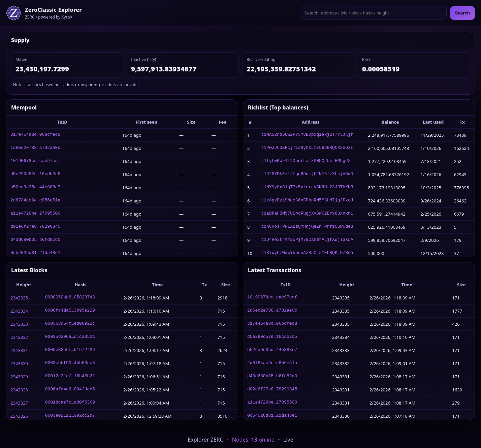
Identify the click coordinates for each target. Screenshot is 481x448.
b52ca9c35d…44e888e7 (35, 188)
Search (462, 13)
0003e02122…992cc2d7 (70, 416)
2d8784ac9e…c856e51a (35, 201)
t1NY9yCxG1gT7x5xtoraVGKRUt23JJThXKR (307, 188)
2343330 (19, 363)
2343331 (19, 350)
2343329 (19, 377)
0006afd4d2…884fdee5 (70, 390)
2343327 (19, 403)
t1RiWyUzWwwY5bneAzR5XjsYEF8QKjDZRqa (307, 253)
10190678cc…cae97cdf (35, 161)
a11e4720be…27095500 (35, 214)
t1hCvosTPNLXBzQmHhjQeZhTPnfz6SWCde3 (307, 227)
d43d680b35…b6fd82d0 (35, 240)
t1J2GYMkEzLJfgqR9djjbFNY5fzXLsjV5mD (307, 174)
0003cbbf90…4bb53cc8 (70, 363)
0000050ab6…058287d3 (70, 298)
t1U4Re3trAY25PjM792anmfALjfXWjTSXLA (307, 240)
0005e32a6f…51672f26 (70, 350)
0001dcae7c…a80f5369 (70, 403)
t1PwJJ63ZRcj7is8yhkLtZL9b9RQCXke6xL (307, 148)
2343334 (19, 311)
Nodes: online (253, 440)
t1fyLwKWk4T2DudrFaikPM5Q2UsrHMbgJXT (307, 161)
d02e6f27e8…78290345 (35, 227)
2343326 (19, 416)
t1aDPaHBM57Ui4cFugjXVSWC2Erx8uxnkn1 (307, 214)
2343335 (19, 298)
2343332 (19, 337)
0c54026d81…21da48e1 (35, 253)
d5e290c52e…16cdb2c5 (35, 174)
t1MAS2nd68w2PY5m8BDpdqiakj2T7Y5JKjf (307, 135)
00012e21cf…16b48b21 (70, 377)
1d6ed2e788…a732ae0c (35, 148)
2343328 (19, 390)
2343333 (19, 324)
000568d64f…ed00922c (70, 324)
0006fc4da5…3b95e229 (70, 311)
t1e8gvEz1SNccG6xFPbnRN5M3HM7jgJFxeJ (307, 201)
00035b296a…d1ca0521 (70, 337)
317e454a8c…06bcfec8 (35, 135)
